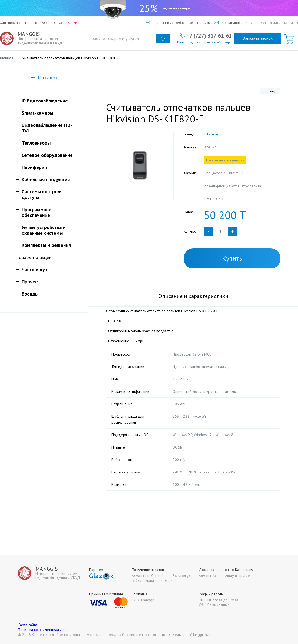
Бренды (30, 294)
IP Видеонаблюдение (45, 101)
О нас (58, 23)
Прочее (30, 282)
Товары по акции (34, 257)
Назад (270, 91)
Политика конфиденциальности (44, 630)
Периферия (34, 167)
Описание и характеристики (193, 296)
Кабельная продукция (46, 179)
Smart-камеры (37, 113)
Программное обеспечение (37, 212)
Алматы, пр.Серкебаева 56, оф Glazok (178, 23)
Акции (72, 23)
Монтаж (31, 23)
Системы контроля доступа (42, 194)
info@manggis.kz (231, 23)
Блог (45, 23)
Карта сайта (27, 625)
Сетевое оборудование (47, 155)
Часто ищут (34, 269)
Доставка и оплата (266, 23)
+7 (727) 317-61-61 (209, 35)
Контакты (291, 23)
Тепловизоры (36, 143)
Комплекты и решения (46, 245)
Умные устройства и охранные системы (44, 230)
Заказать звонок (258, 38)
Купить (232, 258)
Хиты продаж (10, 23)
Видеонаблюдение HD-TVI (47, 128)
